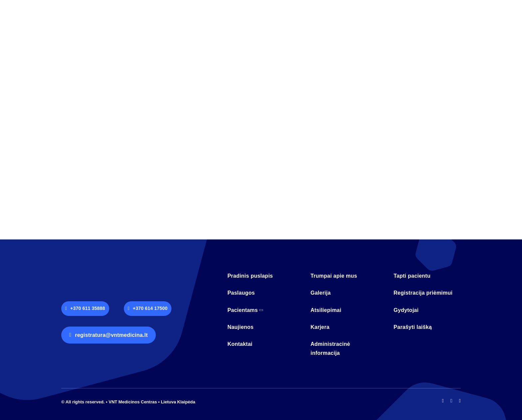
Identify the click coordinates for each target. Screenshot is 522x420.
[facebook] (443, 401)
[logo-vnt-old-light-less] (98, 272)
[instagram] (451, 401)
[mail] (460, 401)
